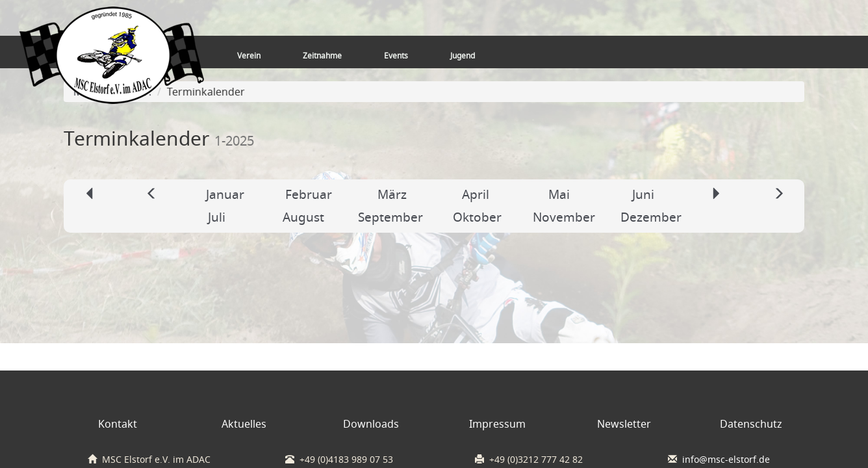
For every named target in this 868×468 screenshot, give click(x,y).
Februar (309, 194)
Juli (217, 217)
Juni (643, 194)
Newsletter (624, 424)
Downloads (371, 424)
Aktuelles (244, 424)
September (390, 217)
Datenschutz (751, 424)
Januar (225, 194)
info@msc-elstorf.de (726, 460)
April (476, 194)
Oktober (477, 217)
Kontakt (118, 424)
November (564, 217)
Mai (559, 194)
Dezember (651, 217)
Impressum (497, 424)
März (392, 194)
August (303, 217)
